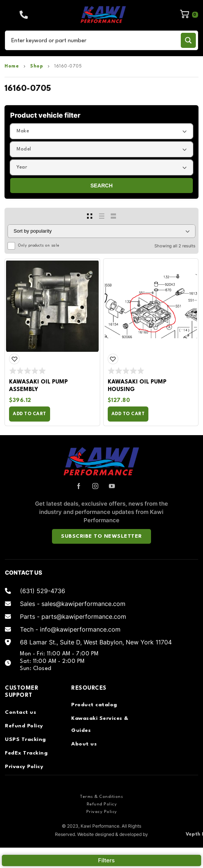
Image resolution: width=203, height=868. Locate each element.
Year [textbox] (22, 167)
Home (12, 66)
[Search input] (94, 40)
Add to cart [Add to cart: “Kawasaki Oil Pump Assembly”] (30, 414)
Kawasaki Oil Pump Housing (137, 386)
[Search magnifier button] (188, 40)
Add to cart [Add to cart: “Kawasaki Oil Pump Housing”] (128, 414)
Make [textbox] (23, 131)
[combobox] (101, 131)
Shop (37, 66)
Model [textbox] (24, 149)
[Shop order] (101, 231)
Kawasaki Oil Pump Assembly (38, 386)
